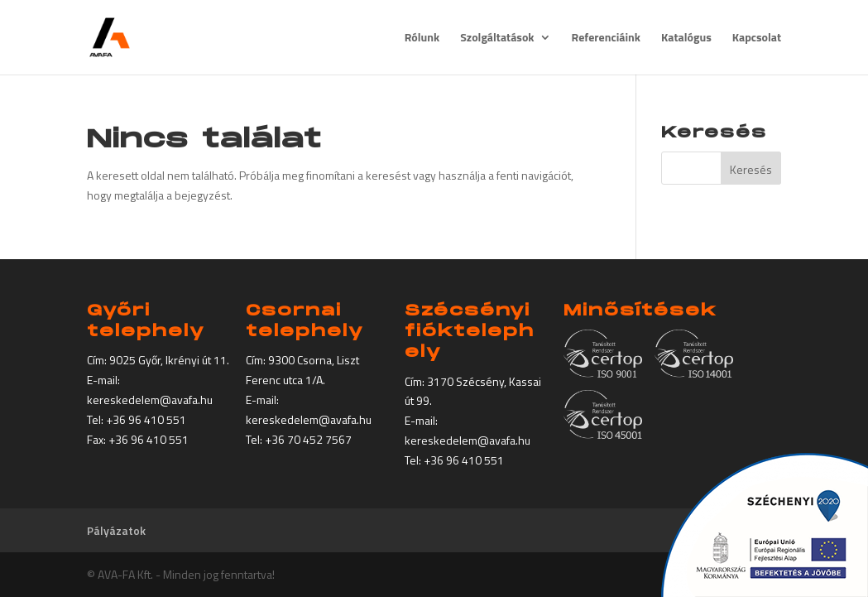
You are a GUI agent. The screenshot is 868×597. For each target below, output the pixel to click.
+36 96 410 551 (146, 419)
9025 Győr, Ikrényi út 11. (169, 360)
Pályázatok (116, 530)
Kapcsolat (757, 39)
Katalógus (686, 39)
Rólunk (422, 39)
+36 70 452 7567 (308, 439)
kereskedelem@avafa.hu (150, 400)
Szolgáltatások (497, 39)
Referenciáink (606, 39)
